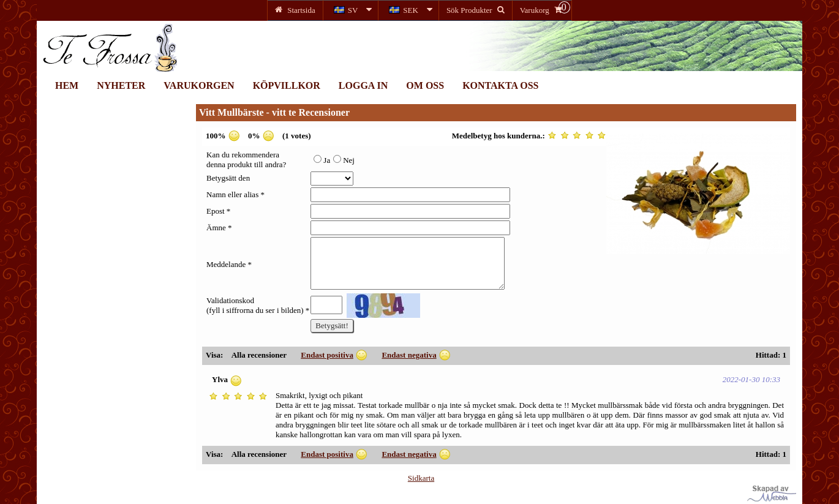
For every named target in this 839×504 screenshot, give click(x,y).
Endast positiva (327, 355)
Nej (344, 160)
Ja (322, 160)
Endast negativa (409, 355)
